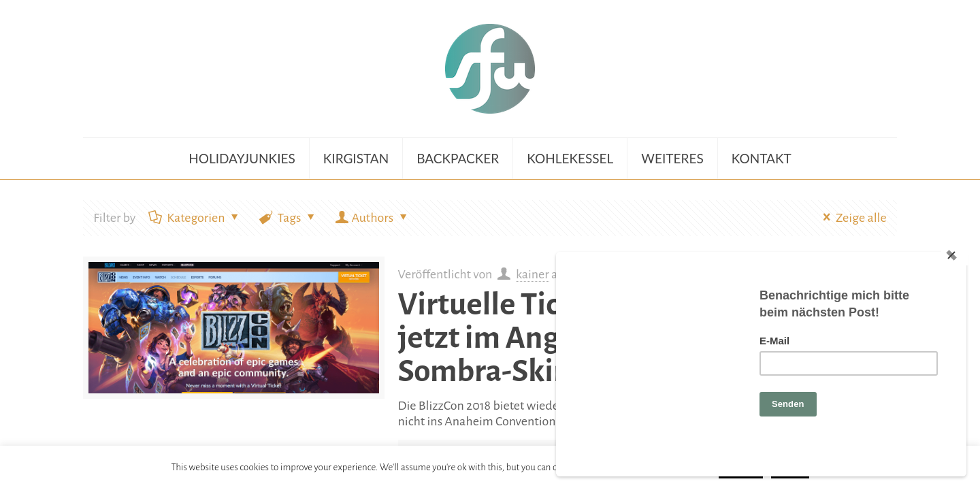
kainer (533, 274)
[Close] (955, 255)
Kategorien (195, 218)
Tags (289, 218)
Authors (372, 218)
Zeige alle (852, 218)
